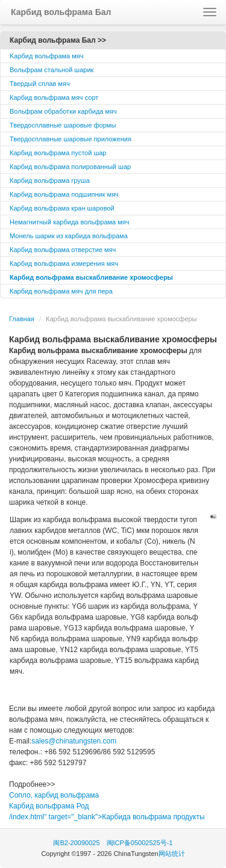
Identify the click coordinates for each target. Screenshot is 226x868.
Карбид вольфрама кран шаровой (62, 208)
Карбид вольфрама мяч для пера (61, 291)
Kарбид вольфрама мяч (47, 56)
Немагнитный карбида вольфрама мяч (70, 222)
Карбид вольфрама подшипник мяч (64, 194)
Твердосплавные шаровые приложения (71, 139)
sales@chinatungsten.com (74, 741)
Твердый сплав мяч (40, 84)
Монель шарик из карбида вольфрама (69, 236)
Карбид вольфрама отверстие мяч (63, 250)
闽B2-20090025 (76, 843)
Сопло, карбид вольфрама (54, 795)
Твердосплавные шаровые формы (63, 125)
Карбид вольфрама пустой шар (58, 153)
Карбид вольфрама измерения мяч (64, 263)
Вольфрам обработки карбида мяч (63, 111)
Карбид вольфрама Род (49, 806)
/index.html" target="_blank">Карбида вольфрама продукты (107, 817)
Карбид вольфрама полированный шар (70, 167)
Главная (22, 319)
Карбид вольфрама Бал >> (58, 40)
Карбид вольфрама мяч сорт (54, 97)
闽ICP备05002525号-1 (140, 843)
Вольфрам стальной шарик (52, 70)
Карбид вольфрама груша (50, 180)
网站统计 (172, 854)
